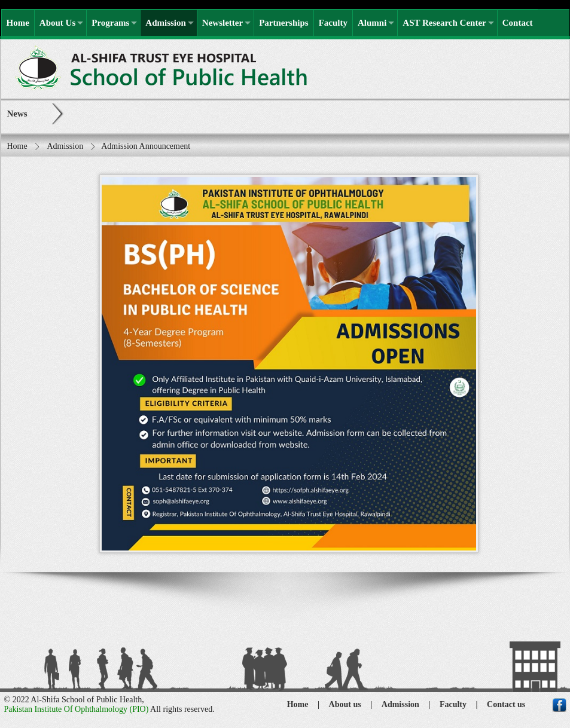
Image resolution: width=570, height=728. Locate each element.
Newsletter (222, 23)
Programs (110, 23)
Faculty (333, 23)
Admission (166, 23)
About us (345, 704)
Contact (518, 23)
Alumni (372, 23)
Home (18, 23)
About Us (57, 23)
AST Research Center (444, 23)
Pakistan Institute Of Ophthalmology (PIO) (77, 709)
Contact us (506, 704)
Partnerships (284, 23)
